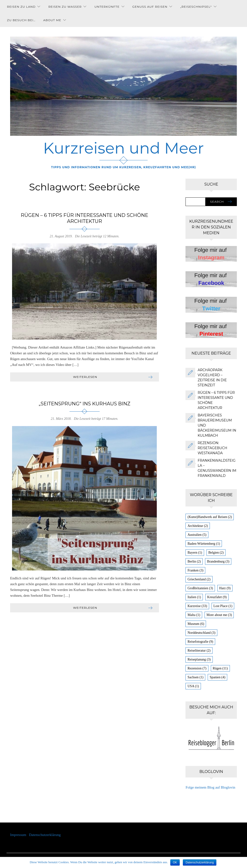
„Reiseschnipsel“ (196, 7)
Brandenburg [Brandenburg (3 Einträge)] (218, 561)
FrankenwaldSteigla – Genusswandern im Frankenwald (217, 468)
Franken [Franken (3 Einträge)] (195, 570)
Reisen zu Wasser (65, 7)
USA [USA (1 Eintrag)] (193, 686)
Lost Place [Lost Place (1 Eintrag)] (223, 606)
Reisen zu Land (21, 7)
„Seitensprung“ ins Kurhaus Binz (84, 404)
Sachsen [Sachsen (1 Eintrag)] (195, 677)
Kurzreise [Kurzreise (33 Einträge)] (197, 606)
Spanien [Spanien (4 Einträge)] (217, 677)
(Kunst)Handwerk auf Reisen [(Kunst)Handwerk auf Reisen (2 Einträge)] (210, 517)
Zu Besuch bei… (21, 20)
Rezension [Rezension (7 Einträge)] (197, 668)
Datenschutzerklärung (45, 835)
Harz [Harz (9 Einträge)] (225, 588)
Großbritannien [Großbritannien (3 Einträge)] (200, 588)
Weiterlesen (85, 377)
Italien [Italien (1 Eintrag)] (194, 597)
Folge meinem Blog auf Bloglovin (210, 787)
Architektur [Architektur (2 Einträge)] (198, 526)
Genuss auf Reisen (150, 7)
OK (175, 862)
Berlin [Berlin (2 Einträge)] (194, 561)
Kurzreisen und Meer (124, 148)
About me (52, 20)
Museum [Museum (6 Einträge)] (196, 624)
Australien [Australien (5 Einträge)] (197, 535)
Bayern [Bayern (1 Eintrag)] (195, 553)
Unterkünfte (107, 7)
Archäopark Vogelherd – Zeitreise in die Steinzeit (212, 378)
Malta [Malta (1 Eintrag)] (194, 615)
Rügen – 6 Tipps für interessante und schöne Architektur (84, 218)
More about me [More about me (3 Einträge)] (219, 615)
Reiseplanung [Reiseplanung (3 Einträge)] (199, 659)
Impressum (20, 835)
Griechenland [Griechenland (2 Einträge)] (199, 579)
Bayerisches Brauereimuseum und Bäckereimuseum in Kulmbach (217, 425)
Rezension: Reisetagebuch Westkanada (212, 448)
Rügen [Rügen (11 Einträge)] (220, 668)
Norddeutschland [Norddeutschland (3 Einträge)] (201, 633)
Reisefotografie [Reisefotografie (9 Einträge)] (200, 642)
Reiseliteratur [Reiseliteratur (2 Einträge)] (199, 651)
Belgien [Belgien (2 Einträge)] (216, 553)
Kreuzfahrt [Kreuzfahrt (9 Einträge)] (217, 597)
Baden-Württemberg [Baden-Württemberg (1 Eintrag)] (204, 544)
